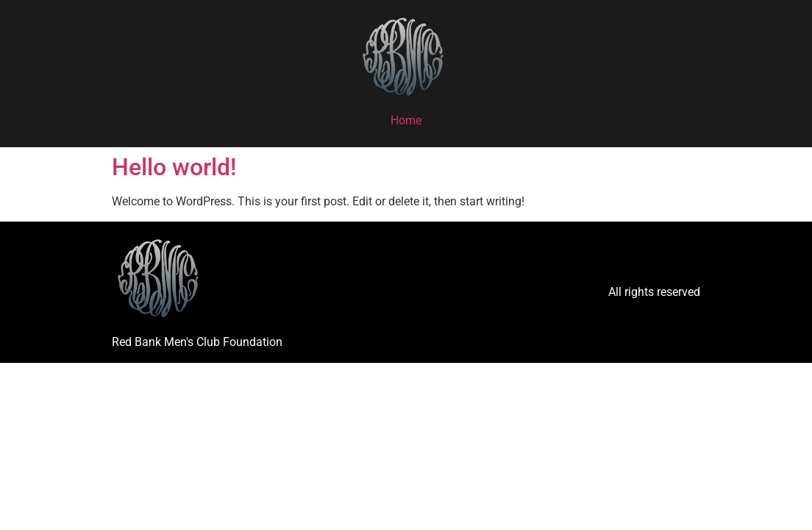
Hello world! (174, 167)
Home (406, 120)
